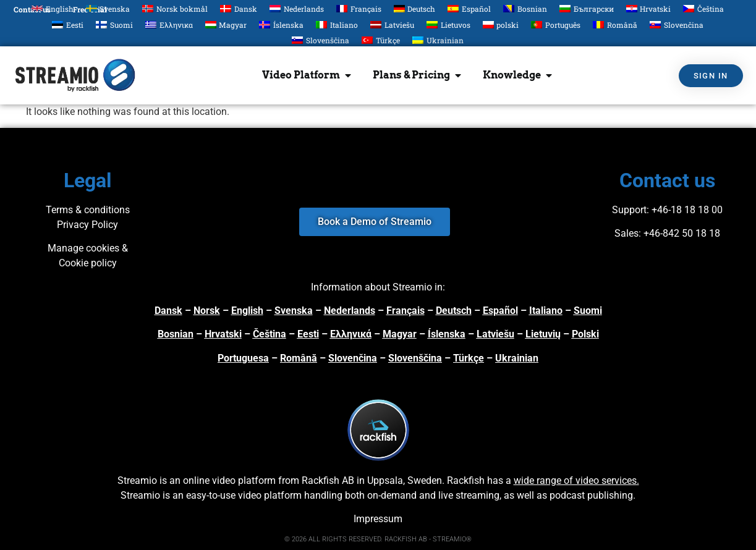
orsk (210, 311)
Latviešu (495, 334)
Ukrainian (517, 358)
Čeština (270, 334)
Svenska (294, 311)
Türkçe (469, 358)
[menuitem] (53, 8)
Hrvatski (223, 334)
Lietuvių (543, 334)
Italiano (546, 311)
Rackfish (466, 480)
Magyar (400, 334)
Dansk (168, 311)
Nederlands (350, 311)
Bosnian (176, 334)
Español (500, 311)
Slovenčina (353, 358)
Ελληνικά (351, 334)
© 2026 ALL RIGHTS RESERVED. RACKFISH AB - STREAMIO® (378, 539)
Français (406, 311)
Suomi (588, 311)
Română (299, 358)
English (247, 311)
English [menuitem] (60, 9)
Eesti (308, 334)
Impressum (378, 519)
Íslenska (447, 334)
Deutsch (454, 311)
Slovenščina (415, 358)
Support (629, 210)
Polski (585, 334)
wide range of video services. (576, 480)
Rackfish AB (328, 480)
